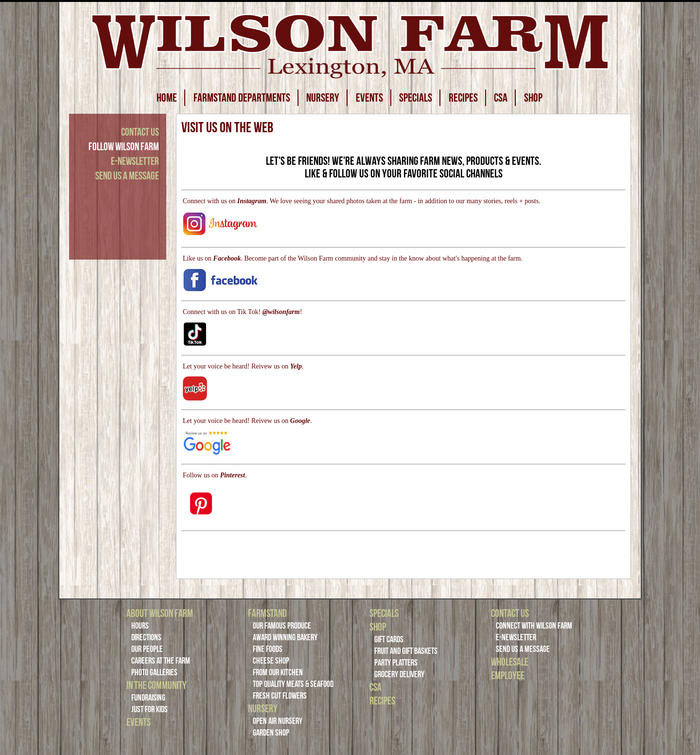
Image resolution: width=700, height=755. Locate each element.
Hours (140, 626)
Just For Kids (149, 709)
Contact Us (140, 132)
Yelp (296, 366)
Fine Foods (268, 649)
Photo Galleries (154, 672)
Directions (146, 637)
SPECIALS (416, 98)
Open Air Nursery (278, 721)
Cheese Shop (271, 661)
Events (139, 722)
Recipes (382, 701)
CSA (501, 98)
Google (300, 421)
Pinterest (233, 475)
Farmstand (267, 613)
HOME (167, 98)
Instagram (252, 201)
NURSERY (323, 98)
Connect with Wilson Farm (534, 626)
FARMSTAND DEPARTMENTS (242, 98)
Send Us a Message (127, 176)
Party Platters (396, 663)
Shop (378, 627)
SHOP (533, 98)
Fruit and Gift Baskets (406, 651)
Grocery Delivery (399, 674)
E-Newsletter (135, 161)
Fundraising (148, 698)
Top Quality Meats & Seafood (293, 684)
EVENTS (369, 98)
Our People (147, 649)
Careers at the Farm (161, 661)
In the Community (157, 685)
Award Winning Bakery (285, 637)
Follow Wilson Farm (124, 146)
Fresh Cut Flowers (280, 696)
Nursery (263, 708)
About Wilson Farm (160, 613)
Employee (508, 675)
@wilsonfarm (281, 312)
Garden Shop (271, 733)
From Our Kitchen (278, 672)
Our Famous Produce (282, 626)
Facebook (227, 258)
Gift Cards (389, 639)
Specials (384, 613)
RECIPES (463, 98)
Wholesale (510, 662)
